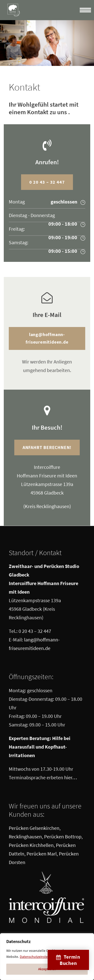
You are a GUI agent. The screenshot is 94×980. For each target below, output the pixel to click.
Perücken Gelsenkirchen (34, 828)
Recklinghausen (25, 836)
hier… (71, 777)
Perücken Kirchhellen (31, 845)
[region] (47, 957)
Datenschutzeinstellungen (39, 957)
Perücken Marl (42, 854)
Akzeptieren (47, 969)
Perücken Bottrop (63, 836)
